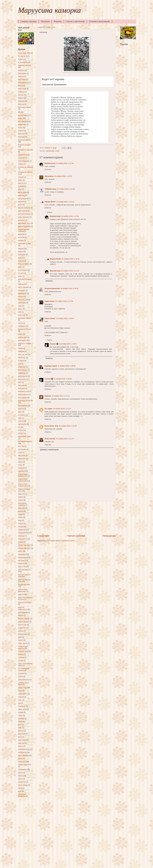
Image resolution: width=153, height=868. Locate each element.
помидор (21, 536)
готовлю (21, 177)
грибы (20, 180)
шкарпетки (22, 782)
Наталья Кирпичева (52, 288)
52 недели (22, 56)
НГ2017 (21, 433)
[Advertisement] (76, 518)
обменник (22, 459)
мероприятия (23, 376)
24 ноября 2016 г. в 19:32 (70, 259)
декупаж (21, 195)
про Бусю (21, 561)
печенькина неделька (22, 504)
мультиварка (23, 406)
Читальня (45, 21)
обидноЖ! (22, 456)
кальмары (22, 290)
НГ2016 (21, 430)
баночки (21, 76)
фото (20, 737)
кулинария (22, 340)
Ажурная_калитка (24, 65)
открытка (21, 471)
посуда (21, 542)
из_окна (21, 273)
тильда (21, 712)
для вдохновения (24, 214)
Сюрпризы (22, 706)
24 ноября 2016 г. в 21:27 (62, 409)
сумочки (21, 697)
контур (20, 323)
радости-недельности (23, 608)
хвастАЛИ (22, 740)
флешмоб (22, 734)
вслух (20, 128)
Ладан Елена (50, 301)
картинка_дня (23, 300)
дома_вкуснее (23, 217)
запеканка (22, 255)
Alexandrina (49, 176)
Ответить (48, 169)
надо (20, 418)
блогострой (22, 89)
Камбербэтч (22, 293)
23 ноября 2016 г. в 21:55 (65, 163)
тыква (20, 722)
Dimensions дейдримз (22, 795)
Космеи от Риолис (25, 329)
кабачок (21, 284)
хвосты (21, 746)
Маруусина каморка (49, 11)
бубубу (21, 98)
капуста (21, 297)
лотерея (21, 361)
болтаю (21, 95)
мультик (21, 409)
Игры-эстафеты (24, 264)
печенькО (22, 508)
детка (20, 205)
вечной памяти (23, 115)
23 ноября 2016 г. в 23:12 (65, 202)
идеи (20, 267)
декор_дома (22, 192)
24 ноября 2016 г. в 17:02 (70, 216)
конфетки (21, 326)
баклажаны (22, 73)
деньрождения (23, 199)
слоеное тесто (23, 651)
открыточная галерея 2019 (23, 485)
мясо (20, 412)
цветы (20, 759)
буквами (21, 101)
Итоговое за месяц (25, 279)
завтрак (21, 240)
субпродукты (23, 694)
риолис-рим (22, 625)
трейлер (21, 719)
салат (20, 640)
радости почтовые (25, 603)
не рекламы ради (24, 436)
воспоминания (23, 121)
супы (20, 700)
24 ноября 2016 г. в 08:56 (66, 366)
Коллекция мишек (25, 318)
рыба (20, 637)
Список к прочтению (75, 21)
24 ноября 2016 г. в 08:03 (65, 318)
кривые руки (23, 337)
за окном (21, 237)
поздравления (23, 533)
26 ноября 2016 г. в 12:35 (68, 426)
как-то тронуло (23, 287)
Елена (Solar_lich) (51, 426)
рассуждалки (23, 612)
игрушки (21, 261)
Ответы (50, 212)
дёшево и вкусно (24, 208)
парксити (21, 494)
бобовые (21, 92)
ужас (20, 725)
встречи (21, 131)
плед (20, 520)
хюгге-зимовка (23, 755)
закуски (21, 252)
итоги (20, 276)
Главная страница (29, 21)
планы (20, 517)
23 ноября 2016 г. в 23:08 (66, 189)
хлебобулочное (24, 749)
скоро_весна (23, 643)
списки (21, 677)
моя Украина (23, 398)
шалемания (22, 770)
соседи (21, 661)
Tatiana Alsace (50, 318)
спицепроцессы (24, 680)
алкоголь (21, 70)
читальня (21, 762)
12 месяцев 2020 (24, 53)
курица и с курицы (25, 343)
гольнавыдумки (24, 161)
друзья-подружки (24, 226)
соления (21, 657)
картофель (22, 303)
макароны (22, 367)
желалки (21, 234)
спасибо (21, 674)
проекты (21, 563)
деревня (21, 202)
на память (22, 415)
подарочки (22, 530)
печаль (21, 500)
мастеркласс (23, 370)
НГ (19, 427)
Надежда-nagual (51, 366)
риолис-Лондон (24, 622)
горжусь (21, 164)
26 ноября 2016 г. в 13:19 (70, 271)
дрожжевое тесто (24, 223)
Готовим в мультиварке (99, 21)
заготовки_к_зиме (24, 244)
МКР (20, 382)
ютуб (20, 791)
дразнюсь (22, 220)
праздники (22, 554)
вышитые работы (24, 140)
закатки (21, 249)
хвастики (21, 743)
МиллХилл (22, 379)
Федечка (48, 396)
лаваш (20, 348)
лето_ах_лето (23, 355)
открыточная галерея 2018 (23, 480)
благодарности (23, 83)
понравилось (23, 539)
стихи (57, 151)
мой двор (21, 388)
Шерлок (21, 776)
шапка (20, 773)
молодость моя (24, 391)
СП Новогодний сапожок (24, 669)
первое (21, 497)
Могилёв (21, 385)
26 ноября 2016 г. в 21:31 (65, 439)
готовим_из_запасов (25, 167)
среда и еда (22, 688)
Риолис (21, 616)
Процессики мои (24, 585)
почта (20, 551)
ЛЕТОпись (22, 358)
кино (20, 312)
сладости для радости (23, 647)
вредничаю (22, 124)
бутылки (21, 104)
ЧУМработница (50, 189)
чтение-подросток (24, 765)
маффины (22, 373)
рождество (22, 628)
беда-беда (22, 79)
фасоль (21, 731)
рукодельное (23, 634)
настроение (50, 151)
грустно (21, 183)
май (19, 364)
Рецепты (58, 21)
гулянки (21, 186)
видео (20, 118)
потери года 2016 (24, 545)
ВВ (19, 112)
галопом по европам (25, 150)
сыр (19, 703)
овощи (20, 462)
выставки (21, 137)
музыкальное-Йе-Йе (25, 401)
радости (21, 594)
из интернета (23, 270)
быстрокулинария (24, 107)
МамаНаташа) (50, 163)
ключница (22, 315)
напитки (21, 421)
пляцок (21, 523)
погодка (21, 527)
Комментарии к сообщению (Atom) (62, 541)
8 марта (21, 59)
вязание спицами (24, 145)
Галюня (53, 344)
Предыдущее (109, 536)
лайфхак (21, 351)
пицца (20, 514)
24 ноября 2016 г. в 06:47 (69, 288)
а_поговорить (23, 62)
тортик (20, 715)
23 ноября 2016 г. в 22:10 (63, 176)
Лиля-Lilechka (50, 439)
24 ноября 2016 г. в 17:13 (61, 396)
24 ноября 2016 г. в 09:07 (68, 344)
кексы (20, 309)
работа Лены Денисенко (23, 591)
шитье (20, 779)
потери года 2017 (24, 548)
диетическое (23, 211)
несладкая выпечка (25, 441)
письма (21, 511)
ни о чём (21, 446)
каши (20, 306)
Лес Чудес (48, 409)
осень (20, 465)
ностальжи (22, 449)
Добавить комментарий (49, 450)
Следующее (43, 536)
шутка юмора (23, 785)
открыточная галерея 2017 (23, 475)
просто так (22, 567)
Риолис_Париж (24, 619)
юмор (20, 788)
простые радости (24, 570)
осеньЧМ (21, 468)
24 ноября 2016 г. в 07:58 (64, 301)
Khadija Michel (50, 202)
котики (20, 334)
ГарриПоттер (23, 155)
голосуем (21, 158)
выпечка (21, 134)
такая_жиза (22, 709)
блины (20, 86)
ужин (20, 728)
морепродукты (23, 395)
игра (20, 258)
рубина (21, 631)
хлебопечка (22, 752)
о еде (20, 453)
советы (21, 654)
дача (20, 189)
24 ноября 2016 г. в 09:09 (63, 379)
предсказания (23, 557)
